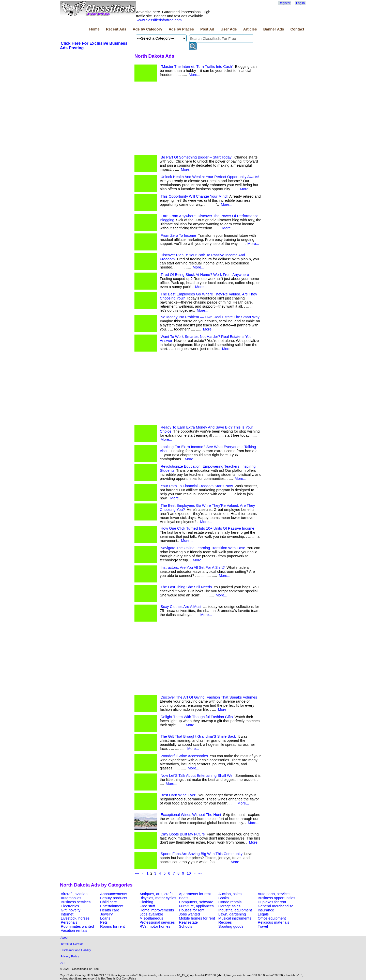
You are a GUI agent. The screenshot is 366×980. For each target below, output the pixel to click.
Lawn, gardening (232, 914)
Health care (110, 910)
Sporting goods (231, 926)
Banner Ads (274, 29)
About (64, 937)
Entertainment (112, 906)
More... (194, 75)
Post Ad (207, 29)
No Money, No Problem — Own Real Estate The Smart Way (210, 317)
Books (224, 898)
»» (200, 873)
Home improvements (157, 910)
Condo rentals (230, 902)
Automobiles (71, 898)
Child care (109, 902)
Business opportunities (276, 898)
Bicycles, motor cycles (158, 898)
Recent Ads (116, 29)
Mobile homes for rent (197, 918)
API (63, 963)
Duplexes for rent (272, 902)
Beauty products (114, 898)
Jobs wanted (189, 914)
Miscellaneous (151, 918)
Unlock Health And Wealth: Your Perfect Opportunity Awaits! (210, 177)
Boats (184, 898)
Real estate (188, 922)
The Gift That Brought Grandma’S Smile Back (198, 736)
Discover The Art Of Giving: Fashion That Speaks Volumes (209, 697)
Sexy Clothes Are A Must (181, 607)
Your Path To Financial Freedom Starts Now (197, 486)
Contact (297, 29)
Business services (76, 902)
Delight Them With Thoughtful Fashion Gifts (197, 717)
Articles (250, 29)
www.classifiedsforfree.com (159, 20)
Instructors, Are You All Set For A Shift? (193, 567)
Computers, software (196, 902)
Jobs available (151, 914)
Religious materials (273, 922)
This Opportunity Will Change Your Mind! (194, 196)
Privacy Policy (70, 956)
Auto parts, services (274, 894)
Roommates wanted (77, 926)
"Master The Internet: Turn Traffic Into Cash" (197, 67)
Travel (263, 926)
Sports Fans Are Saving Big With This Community (202, 854)
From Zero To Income (178, 235)
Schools (186, 926)
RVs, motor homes (155, 926)
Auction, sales (230, 894)
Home (94, 29)
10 (189, 873)
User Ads (229, 29)
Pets (104, 922)
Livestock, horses (75, 918)
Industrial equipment (235, 910)
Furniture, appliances (196, 906)
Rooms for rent (112, 926)
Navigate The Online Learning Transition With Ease (203, 548)
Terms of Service (72, 944)
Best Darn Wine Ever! (179, 795)
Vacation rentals (74, 930)
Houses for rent (192, 910)
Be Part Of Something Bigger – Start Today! (197, 157)
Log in (300, 3)
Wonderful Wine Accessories (184, 756)
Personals (69, 922)
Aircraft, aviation (74, 894)
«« (137, 873)
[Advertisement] (198, 120)
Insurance (266, 910)
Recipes (225, 922)
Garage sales (229, 906)
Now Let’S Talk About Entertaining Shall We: (197, 776)
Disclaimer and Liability (76, 950)
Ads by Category (147, 29)
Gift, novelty (71, 910)
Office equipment (272, 918)
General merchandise (276, 906)
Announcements (114, 894)
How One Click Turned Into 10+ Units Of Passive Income (208, 528)
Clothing (146, 902)
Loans (105, 918)
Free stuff (147, 906)
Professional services (157, 922)
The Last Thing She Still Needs (186, 587)
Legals (263, 914)
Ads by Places (181, 29)
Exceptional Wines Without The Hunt (191, 815)
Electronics (70, 906)
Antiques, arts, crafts (157, 894)
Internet (67, 914)
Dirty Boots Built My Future (183, 834)
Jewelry (106, 914)
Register (284, 3)
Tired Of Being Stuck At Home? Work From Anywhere (205, 275)
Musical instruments (235, 918)
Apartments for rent (195, 894)
